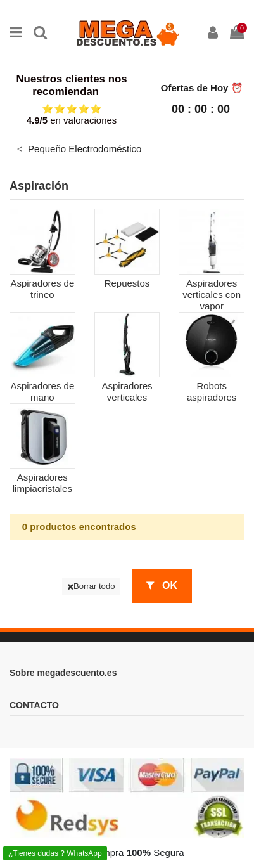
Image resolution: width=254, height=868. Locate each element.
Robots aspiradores (212, 392)
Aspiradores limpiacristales (42, 483)
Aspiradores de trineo (42, 289)
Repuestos (127, 283)
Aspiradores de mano (42, 392)
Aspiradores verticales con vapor (212, 295)
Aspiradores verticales (127, 392)
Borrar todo (91, 586)
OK (162, 586)
